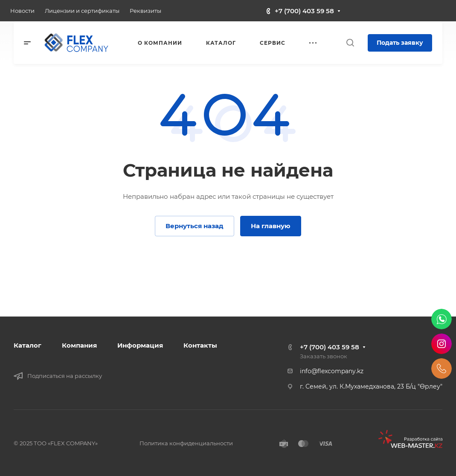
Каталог (28, 345)
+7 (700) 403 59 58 (304, 11)
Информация (140, 345)
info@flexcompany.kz (332, 371)
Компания (79, 345)
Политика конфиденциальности (186, 443)
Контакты (200, 345)
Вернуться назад (195, 226)
